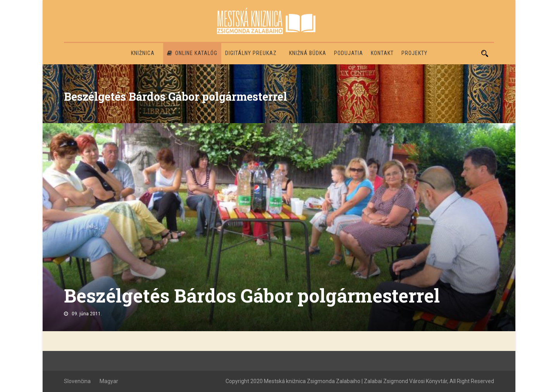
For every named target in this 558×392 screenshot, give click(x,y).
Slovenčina (77, 381)
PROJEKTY (414, 53)
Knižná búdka (308, 53)
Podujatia (349, 53)
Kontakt (382, 53)
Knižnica (143, 53)
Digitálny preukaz (251, 53)
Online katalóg (192, 53)
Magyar (109, 381)
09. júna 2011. (87, 314)
